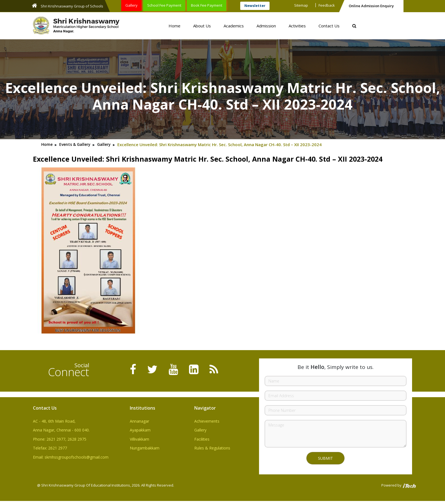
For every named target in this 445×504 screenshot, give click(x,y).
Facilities (202, 439)
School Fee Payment (164, 5)
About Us (202, 26)
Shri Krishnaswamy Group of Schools (68, 6)
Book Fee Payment (207, 5)
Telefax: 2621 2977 (50, 448)
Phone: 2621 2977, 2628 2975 (60, 439)
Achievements (207, 421)
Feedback (327, 5)
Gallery (131, 5)
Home (174, 26)
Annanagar (139, 421)
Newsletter (255, 6)
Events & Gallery (75, 144)
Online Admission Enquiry (371, 6)
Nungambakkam (145, 448)
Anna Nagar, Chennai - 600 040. (61, 430)
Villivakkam (139, 439)
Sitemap (301, 5)
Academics (234, 26)
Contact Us (329, 26)
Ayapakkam (140, 430)
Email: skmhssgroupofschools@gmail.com (71, 457)
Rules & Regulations (212, 448)
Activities (297, 26)
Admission (266, 26)
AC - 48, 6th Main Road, (54, 421)
